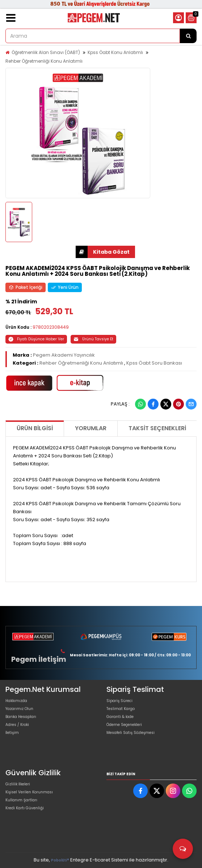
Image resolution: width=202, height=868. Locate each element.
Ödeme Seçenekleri (124, 725)
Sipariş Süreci (119, 701)
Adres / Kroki (17, 725)
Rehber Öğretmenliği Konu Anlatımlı (44, 61)
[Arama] (188, 36)
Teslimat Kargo (121, 709)
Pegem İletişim (39, 659)
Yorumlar (91, 428)
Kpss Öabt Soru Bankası (154, 363)
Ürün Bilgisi (35, 428)
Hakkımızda (16, 701)
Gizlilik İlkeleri (18, 784)
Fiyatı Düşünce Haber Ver (36, 339)
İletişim (12, 733)
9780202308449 (51, 327)
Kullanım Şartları (21, 800)
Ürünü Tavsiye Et (93, 339)
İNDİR (82, 252)
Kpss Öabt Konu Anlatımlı (115, 52)
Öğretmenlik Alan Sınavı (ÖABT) (46, 52)
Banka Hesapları (21, 717)
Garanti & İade (120, 717)
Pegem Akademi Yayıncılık (64, 355)
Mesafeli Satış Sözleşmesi (131, 733)
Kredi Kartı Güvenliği (25, 808)
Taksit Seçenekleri (157, 428)
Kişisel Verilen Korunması (29, 792)
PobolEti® (60, 860)
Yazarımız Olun (19, 709)
